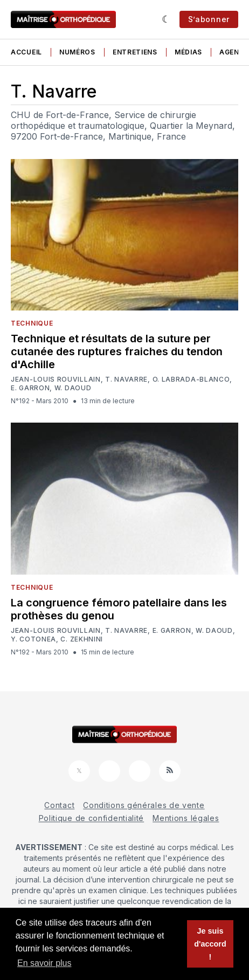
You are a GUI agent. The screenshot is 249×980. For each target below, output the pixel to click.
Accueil (26, 52)
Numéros (77, 52)
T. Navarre (126, 379)
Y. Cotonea (33, 639)
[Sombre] (166, 19)
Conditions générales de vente (144, 805)
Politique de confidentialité (92, 818)
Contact (59, 805)
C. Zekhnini (82, 639)
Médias (188, 52)
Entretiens (135, 52)
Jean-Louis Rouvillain (56, 379)
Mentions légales (186, 818)
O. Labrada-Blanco (191, 379)
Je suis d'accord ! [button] (210, 944)
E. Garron (30, 388)
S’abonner (209, 19)
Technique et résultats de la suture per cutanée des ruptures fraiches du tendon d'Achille (117, 351)
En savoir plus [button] (44, 963)
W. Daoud (73, 388)
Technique (32, 323)
